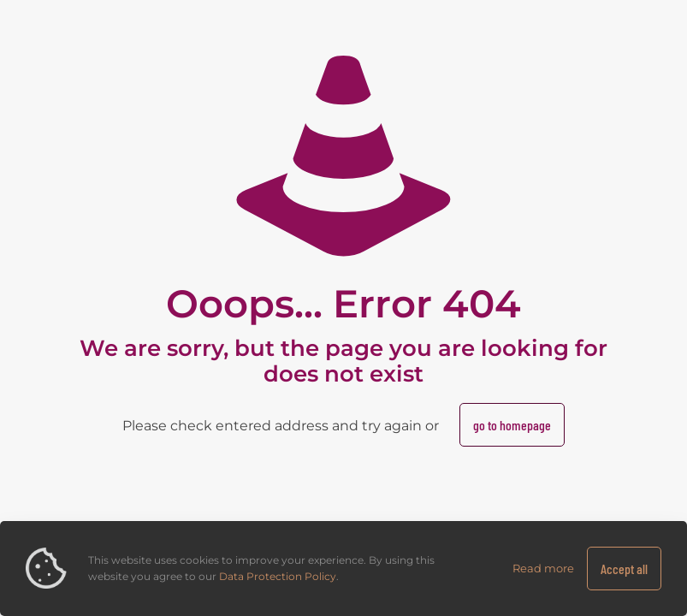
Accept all (624, 569)
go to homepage (512, 425)
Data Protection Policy (278, 576)
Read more (543, 568)
